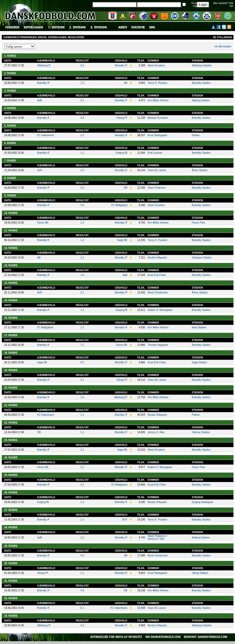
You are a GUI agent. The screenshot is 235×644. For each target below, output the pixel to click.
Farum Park (198, 223)
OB (126, 188)
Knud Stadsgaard (157, 135)
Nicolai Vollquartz (157, 258)
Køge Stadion (199, 362)
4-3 (82, 625)
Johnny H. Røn (156, 432)
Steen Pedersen (157, 188)
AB (126, 83)
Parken (196, 135)
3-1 (82, 100)
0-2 (82, 362)
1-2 (82, 223)
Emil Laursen (155, 153)
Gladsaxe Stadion (202, 258)
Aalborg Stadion (201, 100)
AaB (40, 100)
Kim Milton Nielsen (158, 100)
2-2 (82, 170)
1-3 (82, 83)
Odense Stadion (201, 432)
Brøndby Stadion (201, 83)
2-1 (82, 135)
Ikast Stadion (199, 327)
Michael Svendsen (158, 118)
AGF (40, 170)
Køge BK (122, 240)
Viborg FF (122, 118)
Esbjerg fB (122, 153)
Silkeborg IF (44, 65)
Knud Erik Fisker (157, 275)
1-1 (82, 153)
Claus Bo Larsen (157, 170)
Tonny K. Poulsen (157, 83)
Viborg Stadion (200, 573)
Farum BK (43, 223)
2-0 (82, 188)
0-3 (82, 65)
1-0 (82, 275)
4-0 (82, 118)
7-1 (82, 345)
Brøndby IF (121, 65)
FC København (46, 135)
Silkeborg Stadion (202, 65)
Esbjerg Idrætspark (202, 502)
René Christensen (158, 293)
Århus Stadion (200, 170)
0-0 (82, 556)
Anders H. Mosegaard (160, 310)
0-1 (82, 608)
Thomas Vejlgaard (158, 345)
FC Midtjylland (119, 205)
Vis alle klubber (223, 46)
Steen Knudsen (156, 65)
